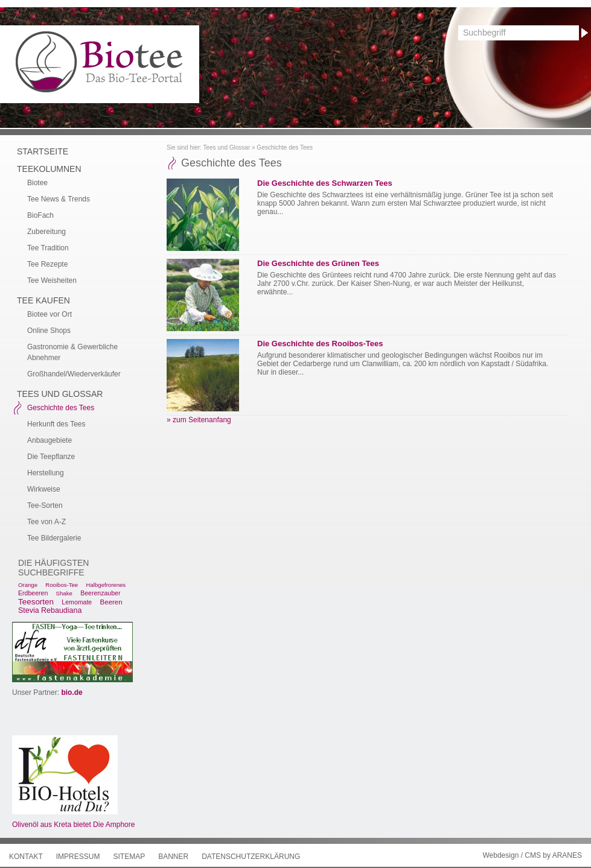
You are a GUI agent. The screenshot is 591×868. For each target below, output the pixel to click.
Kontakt (26, 857)
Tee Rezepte (47, 264)
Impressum (78, 857)
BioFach (40, 215)
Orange (28, 585)
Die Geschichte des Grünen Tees (318, 263)
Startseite (43, 151)
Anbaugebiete (50, 440)
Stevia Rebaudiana (50, 610)
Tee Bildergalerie (54, 538)
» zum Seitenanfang (199, 420)
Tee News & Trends (59, 199)
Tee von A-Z (46, 522)
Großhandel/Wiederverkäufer (74, 374)
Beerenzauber (100, 593)
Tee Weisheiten (52, 280)
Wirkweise (44, 489)
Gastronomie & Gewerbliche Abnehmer (72, 352)
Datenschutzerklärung (251, 857)
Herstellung (46, 473)
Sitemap (129, 857)
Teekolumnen (49, 169)
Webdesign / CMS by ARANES (532, 855)
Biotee (37, 183)
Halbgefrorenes (106, 585)
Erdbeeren (33, 593)
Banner (173, 857)
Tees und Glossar (226, 147)
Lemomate (77, 602)
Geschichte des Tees (285, 147)
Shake (64, 593)
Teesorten (36, 602)
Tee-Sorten (45, 505)
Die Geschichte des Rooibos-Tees (320, 344)
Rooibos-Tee (62, 585)
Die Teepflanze (51, 457)
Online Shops (49, 331)
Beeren (111, 602)
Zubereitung (46, 232)
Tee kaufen (43, 300)
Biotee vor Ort (50, 314)
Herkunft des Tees (56, 424)
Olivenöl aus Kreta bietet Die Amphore (73, 825)
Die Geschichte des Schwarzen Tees (325, 183)
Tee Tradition (48, 248)
